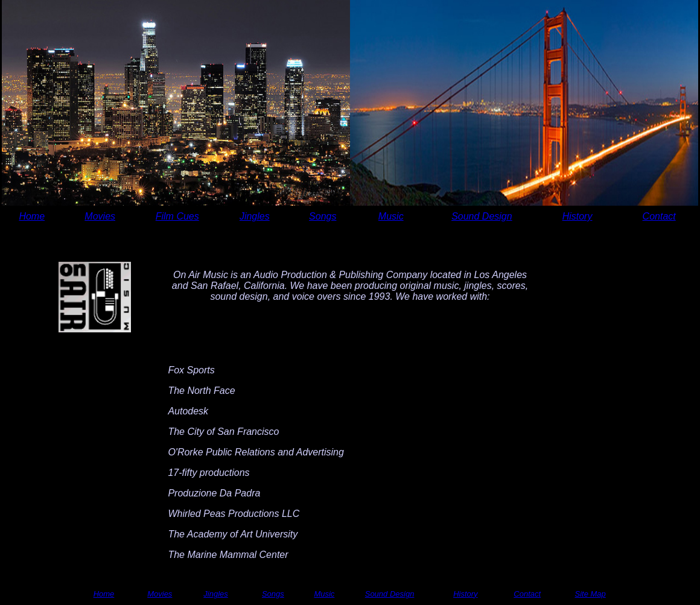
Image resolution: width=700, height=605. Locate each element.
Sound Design (482, 216)
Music (391, 216)
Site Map (590, 594)
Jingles (255, 216)
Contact (659, 216)
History (577, 216)
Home (32, 216)
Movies (100, 216)
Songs (323, 216)
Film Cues (177, 216)
